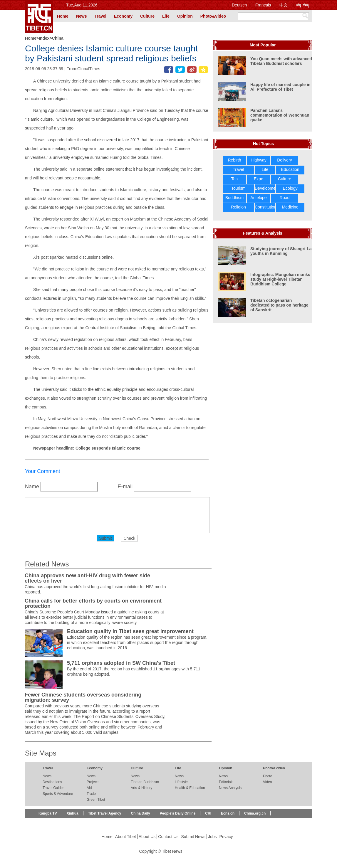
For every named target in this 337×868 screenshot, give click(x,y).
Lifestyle (181, 782)
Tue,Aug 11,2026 (82, 5)
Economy (123, 16)
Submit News (193, 837)
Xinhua (73, 813)
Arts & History (141, 788)
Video (267, 782)
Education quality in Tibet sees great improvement (130, 631)
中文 (284, 5)
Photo (268, 776)
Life (166, 16)
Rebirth (234, 160)
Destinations (52, 782)
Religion (238, 207)
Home (63, 16)
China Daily (140, 813)
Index (44, 38)
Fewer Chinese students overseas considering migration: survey (83, 697)
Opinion (185, 16)
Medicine (290, 207)
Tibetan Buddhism (145, 782)
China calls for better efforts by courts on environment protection (93, 603)
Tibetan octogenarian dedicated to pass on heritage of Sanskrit (279, 305)
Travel (100, 16)
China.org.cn (255, 813)
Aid (89, 788)
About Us (147, 837)
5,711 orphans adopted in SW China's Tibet (121, 663)
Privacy (226, 837)
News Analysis (230, 788)
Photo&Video (213, 16)
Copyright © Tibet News (161, 851)
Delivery (285, 160)
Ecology (290, 188)
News (82, 16)
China (58, 38)
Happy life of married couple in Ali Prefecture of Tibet (280, 87)
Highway (259, 160)
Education (290, 169)
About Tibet (126, 837)
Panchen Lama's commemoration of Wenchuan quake (280, 115)
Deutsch (239, 5)
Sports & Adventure (58, 794)
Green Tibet (96, 800)
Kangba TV (48, 813)
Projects (93, 782)
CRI (208, 813)
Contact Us (168, 837)
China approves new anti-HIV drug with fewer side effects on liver (87, 578)
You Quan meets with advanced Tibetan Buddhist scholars (281, 61)
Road (285, 198)
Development (267, 188)
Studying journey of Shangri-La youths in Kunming (281, 251)
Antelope (258, 198)
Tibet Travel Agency (105, 813)
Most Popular (263, 45)
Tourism (238, 188)
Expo (259, 179)
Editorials (226, 782)
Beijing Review (51, 823)
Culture (147, 16)
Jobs (212, 837)
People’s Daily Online (178, 813)
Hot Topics (263, 144)
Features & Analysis (263, 233)
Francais (263, 5)
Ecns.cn (228, 813)
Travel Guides (53, 788)
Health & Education (190, 788)
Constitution (266, 207)
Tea (235, 179)
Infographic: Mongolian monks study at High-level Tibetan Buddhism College (280, 279)
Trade (91, 794)
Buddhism (234, 198)
